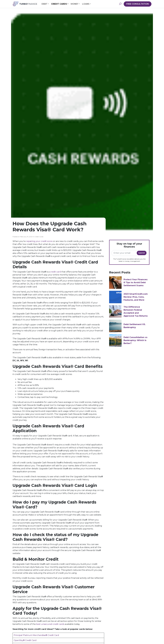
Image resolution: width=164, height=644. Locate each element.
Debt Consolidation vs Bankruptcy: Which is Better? (135, 340)
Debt (44, 4)
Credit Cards (59, 4)
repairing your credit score (39, 241)
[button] (120, 4)
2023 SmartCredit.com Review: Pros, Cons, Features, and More (136, 297)
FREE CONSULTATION (138, 4)
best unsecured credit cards (50, 624)
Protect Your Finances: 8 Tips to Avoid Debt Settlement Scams (136, 282)
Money (75, 4)
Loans (86, 4)
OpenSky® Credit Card (25, 640)
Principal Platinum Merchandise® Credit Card (36, 635)
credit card (55, 272)
